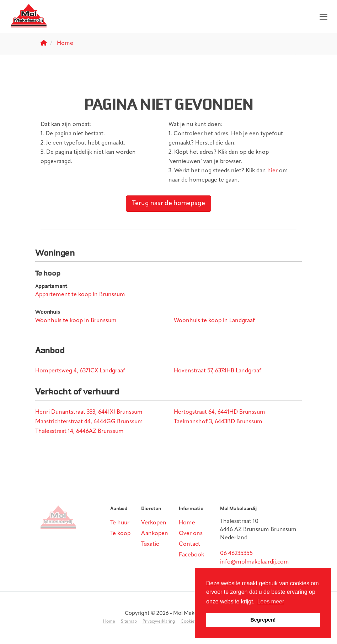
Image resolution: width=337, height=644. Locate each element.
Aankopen (155, 534)
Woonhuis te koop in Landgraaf (214, 321)
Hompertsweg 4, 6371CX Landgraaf (80, 371)
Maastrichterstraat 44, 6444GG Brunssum (89, 422)
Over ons (191, 534)
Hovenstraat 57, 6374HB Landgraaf (218, 371)
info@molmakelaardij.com (255, 562)
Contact (189, 544)
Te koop (120, 534)
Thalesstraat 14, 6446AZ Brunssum (79, 431)
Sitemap (129, 622)
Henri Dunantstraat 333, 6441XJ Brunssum (89, 412)
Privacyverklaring (159, 622)
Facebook (191, 555)
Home (187, 523)
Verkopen (154, 523)
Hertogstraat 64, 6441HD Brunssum (220, 412)
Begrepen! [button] (263, 620)
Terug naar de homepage (168, 203)
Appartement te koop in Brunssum (80, 295)
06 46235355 (236, 554)
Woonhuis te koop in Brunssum (76, 321)
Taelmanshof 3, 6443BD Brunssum (218, 422)
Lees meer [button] (271, 601)
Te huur (120, 523)
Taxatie (150, 544)
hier (272, 171)
